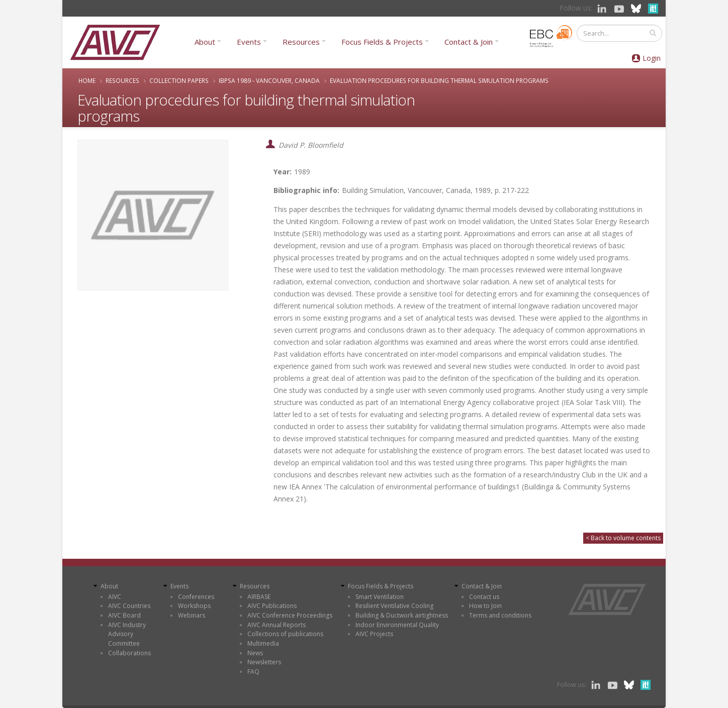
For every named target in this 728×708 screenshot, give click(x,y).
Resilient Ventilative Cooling (394, 606)
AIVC (115, 597)
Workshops (194, 606)
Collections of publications (285, 634)
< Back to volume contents (623, 538)
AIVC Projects (374, 634)
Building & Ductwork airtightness (402, 615)
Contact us (484, 597)
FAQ (253, 672)
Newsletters (264, 662)
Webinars (192, 615)
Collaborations (129, 653)
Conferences (196, 597)
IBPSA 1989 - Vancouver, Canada (269, 80)
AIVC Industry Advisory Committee (127, 634)
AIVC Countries (129, 606)
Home (87, 80)
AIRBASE (259, 597)
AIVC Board (124, 615)
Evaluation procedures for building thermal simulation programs (439, 80)
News (255, 653)
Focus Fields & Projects (382, 42)
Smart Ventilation (380, 597)
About (205, 42)
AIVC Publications (272, 606)
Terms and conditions (500, 615)
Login (652, 58)
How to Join (485, 606)
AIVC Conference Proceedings (290, 615)
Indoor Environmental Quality (397, 625)
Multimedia (263, 643)
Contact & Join (469, 42)
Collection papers (179, 80)
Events (249, 42)
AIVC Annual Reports (277, 625)
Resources (301, 42)
